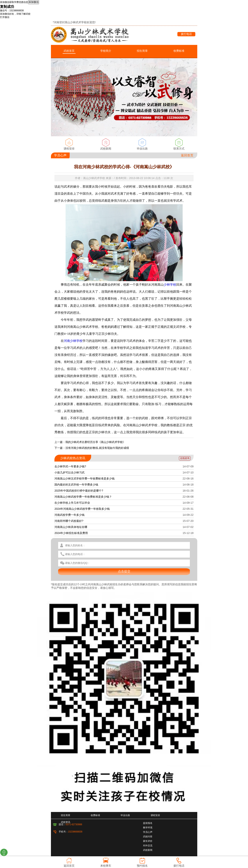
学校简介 (106, 51)
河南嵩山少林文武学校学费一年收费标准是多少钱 (84, 479)
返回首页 (187, 155)
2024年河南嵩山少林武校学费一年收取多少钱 (82, 509)
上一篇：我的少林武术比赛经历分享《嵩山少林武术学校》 (90, 442)
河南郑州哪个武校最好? (69, 521)
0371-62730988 (74, 824)
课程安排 (69, 149)
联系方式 (179, 149)
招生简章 (142, 51)
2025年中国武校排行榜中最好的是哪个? (79, 491)
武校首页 (69, 51)
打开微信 (5, 17)
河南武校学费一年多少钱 (69, 515)
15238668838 (75, 832)
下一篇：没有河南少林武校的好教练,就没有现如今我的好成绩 (92, 448)
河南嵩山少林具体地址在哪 (71, 527)
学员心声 (148, 832)
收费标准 (179, 51)
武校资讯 (66, 822)
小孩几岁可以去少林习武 (69, 472)
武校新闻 (106, 149)
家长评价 (148, 841)
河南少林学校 (73, 341)
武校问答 (148, 837)
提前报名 (148, 823)
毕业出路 (142, 149)
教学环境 (148, 828)
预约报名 (142, 866)
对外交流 (148, 846)
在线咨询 (185, 458)
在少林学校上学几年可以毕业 (72, 503)
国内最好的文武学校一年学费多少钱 (76, 485)
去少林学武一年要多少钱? (70, 466)
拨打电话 (186, 34)
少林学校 (170, 285)
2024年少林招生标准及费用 (71, 533)
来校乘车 (106, 866)
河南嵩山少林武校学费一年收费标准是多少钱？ (83, 497)
